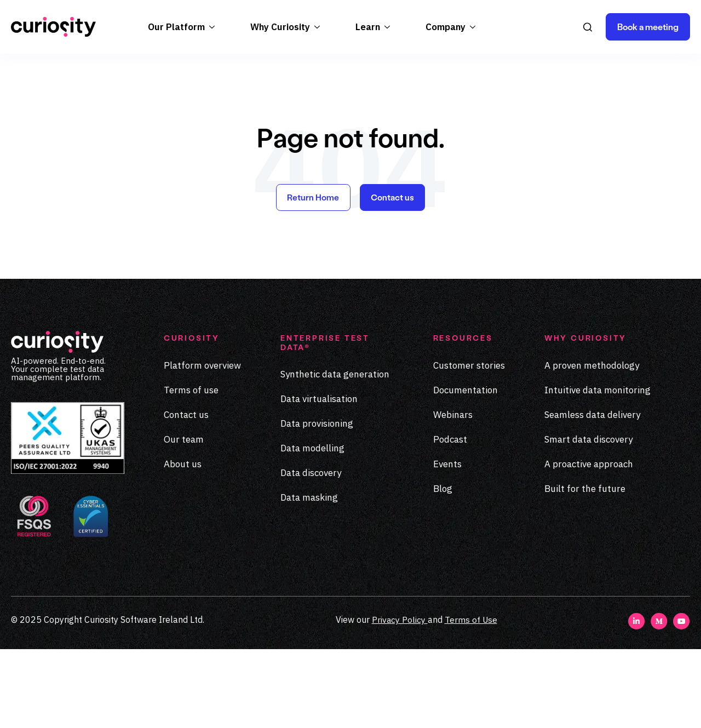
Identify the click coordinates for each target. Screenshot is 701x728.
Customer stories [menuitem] (469, 445)
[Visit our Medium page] (659, 705)
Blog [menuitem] (443, 568)
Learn (368, 105)
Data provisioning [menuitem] (317, 503)
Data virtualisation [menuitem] (319, 479)
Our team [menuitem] (184, 519)
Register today (350, 63)
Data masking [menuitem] (309, 577)
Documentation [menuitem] (466, 469)
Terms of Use (471, 698)
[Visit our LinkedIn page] (637, 705)
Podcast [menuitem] (450, 519)
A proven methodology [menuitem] (592, 445)
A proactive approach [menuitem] (589, 543)
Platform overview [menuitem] (202, 445)
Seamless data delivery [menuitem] (592, 494)
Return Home (313, 276)
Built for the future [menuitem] (585, 568)
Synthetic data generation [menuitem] (335, 454)
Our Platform (176, 105)
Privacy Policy (399, 698)
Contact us (393, 276)
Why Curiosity (280, 105)
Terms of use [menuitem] (191, 469)
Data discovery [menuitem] (311, 553)
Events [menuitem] (447, 543)
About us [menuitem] (183, 543)
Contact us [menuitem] (186, 494)
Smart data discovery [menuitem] (588, 519)
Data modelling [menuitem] (312, 528)
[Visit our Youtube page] (682, 705)
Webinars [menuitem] (453, 494)
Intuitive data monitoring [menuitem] (597, 469)
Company (446, 105)
